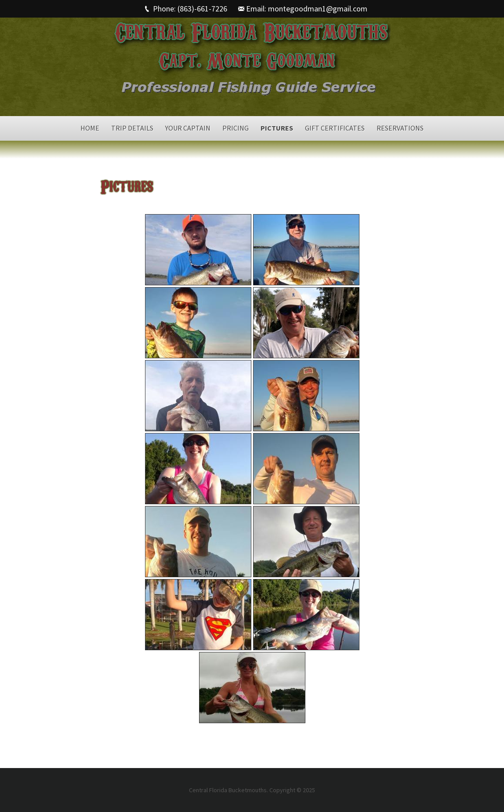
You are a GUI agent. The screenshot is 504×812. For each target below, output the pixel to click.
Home (90, 128)
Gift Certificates (335, 128)
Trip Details (132, 128)
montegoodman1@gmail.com (318, 9)
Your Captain (188, 128)
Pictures (277, 128)
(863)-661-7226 (202, 9)
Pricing (236, 128)
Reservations (400, 128)
